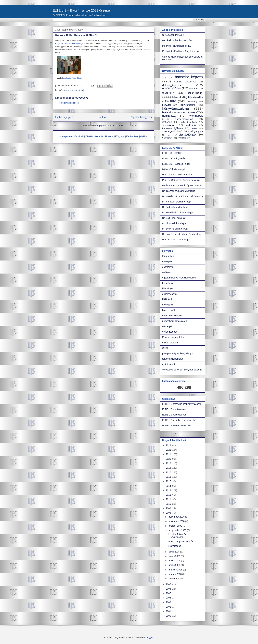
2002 (169, 607)
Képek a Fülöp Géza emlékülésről (179, 536)
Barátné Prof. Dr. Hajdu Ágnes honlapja (182, 185)
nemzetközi (169, 116)
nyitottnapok (195, 116)
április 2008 (175, 565)
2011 (169, 499)
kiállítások (167, 299)
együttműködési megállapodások (179, 278)
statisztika (167, 122)
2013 (169, 490)
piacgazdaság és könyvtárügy (177, 353)
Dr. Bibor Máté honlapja (174, 223)
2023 (169, 445)
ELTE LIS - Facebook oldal (176, 164)
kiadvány (193, 102)
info (173, 101)
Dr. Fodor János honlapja (175, 207)
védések (167, 272)
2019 (169, 463)
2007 (169, 584)
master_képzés (186, 112)
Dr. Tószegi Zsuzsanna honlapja (179, 191)
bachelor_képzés (189, 77)
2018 (169, 468)
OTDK (165, 348)
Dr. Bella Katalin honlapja (175, 229)
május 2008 (175, 561)
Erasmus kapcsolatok (173, 337)
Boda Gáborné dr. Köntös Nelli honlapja (182, 196)
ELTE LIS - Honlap (172, 153)
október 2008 (176, 526)
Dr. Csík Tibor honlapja (174, 218)
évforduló (182, 138)
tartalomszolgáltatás (173, 128)
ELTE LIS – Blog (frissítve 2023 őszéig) (81, 10)
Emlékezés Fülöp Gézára (72, 78)
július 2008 (174, 552)
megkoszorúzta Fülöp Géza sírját (69, 43)
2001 (169, 611)
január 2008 (175, 579)
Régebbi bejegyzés (141, 117)
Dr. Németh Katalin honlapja (177, 202)
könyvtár (167, 105)
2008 (169, 513)
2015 (169, 481)
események (168, 267)
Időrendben (168, 256)
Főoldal (102, 117)
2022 (169, 450)
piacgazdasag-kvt (184, 119)
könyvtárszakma (176, 108)
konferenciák (169, 310)
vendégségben (195, 131)
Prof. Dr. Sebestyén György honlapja (181, 180)
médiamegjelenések (173, 316)
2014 (169, 486)
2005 (169, 593)
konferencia (80, 90)
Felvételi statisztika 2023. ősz (177, 40)
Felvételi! (79, 136)
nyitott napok (169, 364)
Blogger (149, 637)
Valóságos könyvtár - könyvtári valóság (182, 370)
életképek (167, 138)
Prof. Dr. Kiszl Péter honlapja (177, 175)
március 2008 (176, 570)
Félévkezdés (174, 546)
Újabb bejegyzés (65, 117)
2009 (169, 508)
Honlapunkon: (67, 136)
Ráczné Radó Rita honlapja (176, 240)
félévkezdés (195, 97)
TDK (164, 77)
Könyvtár (120, 136)
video (170, 135)
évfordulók (168, 305)
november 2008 (177, 521)
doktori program (170, 343)
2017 (169, 472)
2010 (169, 504)
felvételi (177, 97)
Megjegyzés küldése (69, 103)
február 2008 (175, 574)
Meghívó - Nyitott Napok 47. (177, 46)
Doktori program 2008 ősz (181, 541)
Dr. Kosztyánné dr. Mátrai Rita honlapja (182, 234)
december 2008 (177, 517)
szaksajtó (168, 125)
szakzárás (191, 125)
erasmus (193, 89)
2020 (169, 459)
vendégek (167, 326)
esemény (69, 90)
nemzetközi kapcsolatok (174, 321)
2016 (169, 477)
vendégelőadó (171, 131)
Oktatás (89, 136)
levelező (166, 112)
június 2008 (175, 556)
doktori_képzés (172, 85)
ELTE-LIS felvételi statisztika (177, 426)
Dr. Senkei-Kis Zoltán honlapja (178, 213)
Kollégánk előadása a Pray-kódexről (181, 51)
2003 (169, 602)
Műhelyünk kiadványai (174, 169)
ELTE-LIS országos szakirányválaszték (182, 404)
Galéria (144, 136)
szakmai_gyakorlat (189, 122)
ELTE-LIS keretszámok (174, 409)
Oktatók (99, 136)
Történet (109, 136)
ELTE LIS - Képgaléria (174, 158)
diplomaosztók (170, 294)
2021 (169, 454)
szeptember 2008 (178, 530)
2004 (169, 598)
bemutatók (168, 283)
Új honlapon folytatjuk (173, 35)
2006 (169, 589)
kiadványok (168, 289)
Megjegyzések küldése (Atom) (110, 126)
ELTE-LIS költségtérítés (174, 415)
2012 (169, 495)
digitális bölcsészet (185, 82)
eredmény (168, 93)
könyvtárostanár (188, 105)
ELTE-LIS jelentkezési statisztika (179, 420)
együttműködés (172, 88)
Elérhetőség (132, 136)
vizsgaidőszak (187, 135)
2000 (169, 616)
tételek (194, 128)
